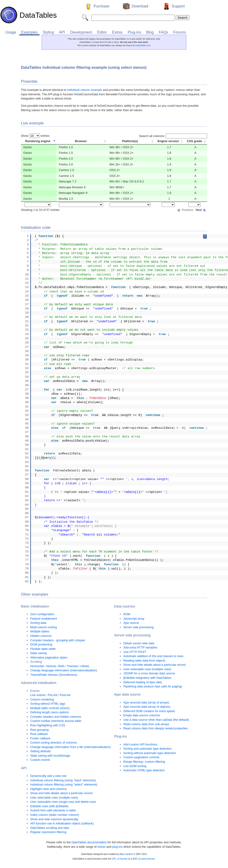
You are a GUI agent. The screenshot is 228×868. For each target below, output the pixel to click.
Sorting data (38, 623)
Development (81, 32)
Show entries (35, 136)
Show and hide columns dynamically (54, 819)
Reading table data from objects (144, 660)
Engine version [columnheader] (168, 141)
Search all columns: (173, 136)
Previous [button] (188, 210)
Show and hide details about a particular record (61, 793)
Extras (117, 32)
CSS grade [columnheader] (194, 141)
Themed (72, 666)
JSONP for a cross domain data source (149, 673)
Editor (102, 32)
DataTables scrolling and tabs (50, 828)
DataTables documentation (89, 842)
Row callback (39, 734)
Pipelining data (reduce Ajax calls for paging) (153, 686)
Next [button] (199, 210)
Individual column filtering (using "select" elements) (64, 784)
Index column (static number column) (55, 815)
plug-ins (117, 847)
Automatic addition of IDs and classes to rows (153, 656)
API (62, 32)
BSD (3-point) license (144, 859)
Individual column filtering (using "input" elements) (63, 780)
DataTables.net (143, 45)
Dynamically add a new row (48, 776)
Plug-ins (134, 32)
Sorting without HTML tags (48, 704)
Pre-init (52, 695)
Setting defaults (40, 751)
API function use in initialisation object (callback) (62, 823)
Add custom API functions (140, 744)
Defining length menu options (50, 712)
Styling (48, 32)
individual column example (84, 90)
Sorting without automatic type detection (150, 753)
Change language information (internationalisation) (64, 670)
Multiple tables (40, 631)
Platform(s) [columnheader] (130, 141)
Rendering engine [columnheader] (38, 141)
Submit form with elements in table (53, 810)
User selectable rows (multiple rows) (54, 798)
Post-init (65, 695)
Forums (180, 32)
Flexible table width (43, 649)
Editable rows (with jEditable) (49, 806)
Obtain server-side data (139, 643)
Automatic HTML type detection (144, 770)
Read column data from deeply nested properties (156, 728)
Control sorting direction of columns (54, 743)
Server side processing (138, 627)
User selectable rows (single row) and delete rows (63, 802)
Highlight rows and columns (48, 789)
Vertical (51, 666)
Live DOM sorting (135, 766)
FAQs (164, 32)
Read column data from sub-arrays (146, 724)
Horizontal (37, 666)
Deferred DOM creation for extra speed (149, 711)
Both (61, 666)
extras (102, 847)
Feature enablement (44, 619)
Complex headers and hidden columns (56, 717)
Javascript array (134, 619)
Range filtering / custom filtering (144, 762)
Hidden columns (41, 636)
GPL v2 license (120, 859)
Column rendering (42, 699)
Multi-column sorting (44, 627)
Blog (150, 32)
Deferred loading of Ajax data (142, 682)
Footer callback (40, 738)
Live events (38, 695)
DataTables (28, 15)
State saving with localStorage (50, 756)
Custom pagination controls (141, 757)
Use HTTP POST (135, 652)
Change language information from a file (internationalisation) (70, 747)
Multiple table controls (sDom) (50, 708)
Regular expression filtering (48, 832)
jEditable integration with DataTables (147, 678)
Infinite (85, 666)
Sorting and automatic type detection (148, 749)
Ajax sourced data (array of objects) (147, 707)
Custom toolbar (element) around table (56, 721)
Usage (11, 32)
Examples (29, 32)
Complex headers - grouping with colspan (58, 640)
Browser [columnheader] (81, 141)
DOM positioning (41, 644)
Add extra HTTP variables (140, 647)
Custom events (40, 760)
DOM (127, 614)
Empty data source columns (142, 715)
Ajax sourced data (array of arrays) (146, 702)
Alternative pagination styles (49, 657)
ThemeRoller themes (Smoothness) (54, 675)
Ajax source (131, 623)
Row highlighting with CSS (48, 725)
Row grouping (39, 730)
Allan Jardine (126, 854)
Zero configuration (42, 614)
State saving (38, 653)
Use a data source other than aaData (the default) (156, 720)
